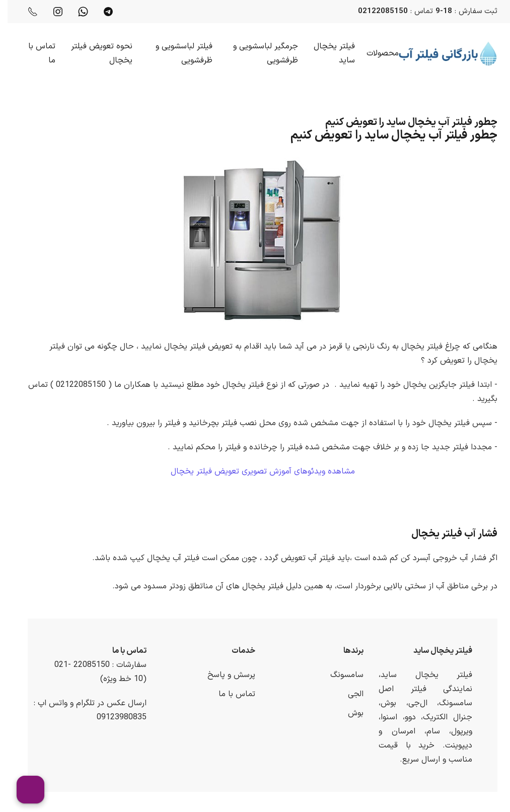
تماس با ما (34, 53)
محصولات (375, 53)
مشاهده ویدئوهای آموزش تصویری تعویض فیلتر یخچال (255, 471)
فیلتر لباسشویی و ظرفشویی (176, 53)
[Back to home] (441, 53)
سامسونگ (339, 675)
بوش (348, 713)
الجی (348, 694)
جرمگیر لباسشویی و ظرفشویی (258, 53)
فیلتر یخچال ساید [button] (327, 53)
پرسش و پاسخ (224, 675)
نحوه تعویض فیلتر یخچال (94, 53)
